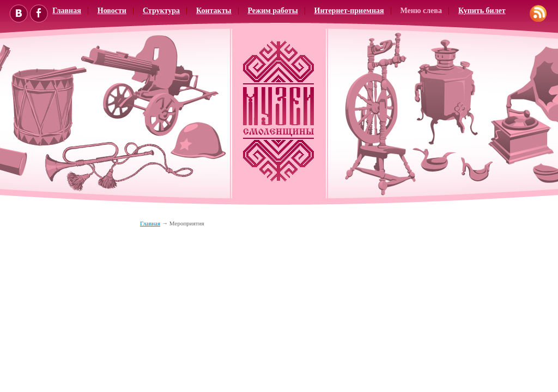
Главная (150, 223)
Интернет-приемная (349, 11)
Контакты (214, 11)
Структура (161, 11)
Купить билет (482, 11)
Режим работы (273, 11)
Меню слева (421, 11)
